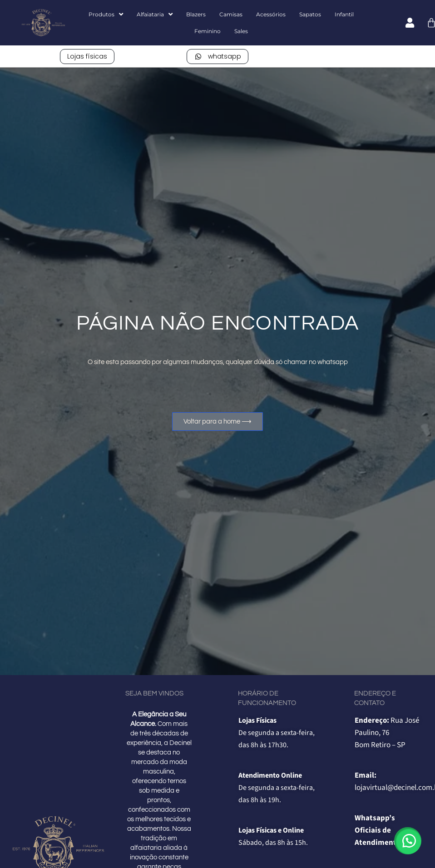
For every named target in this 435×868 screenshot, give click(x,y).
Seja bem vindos (154, 693)
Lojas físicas (87, 56)
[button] (408, 841)
